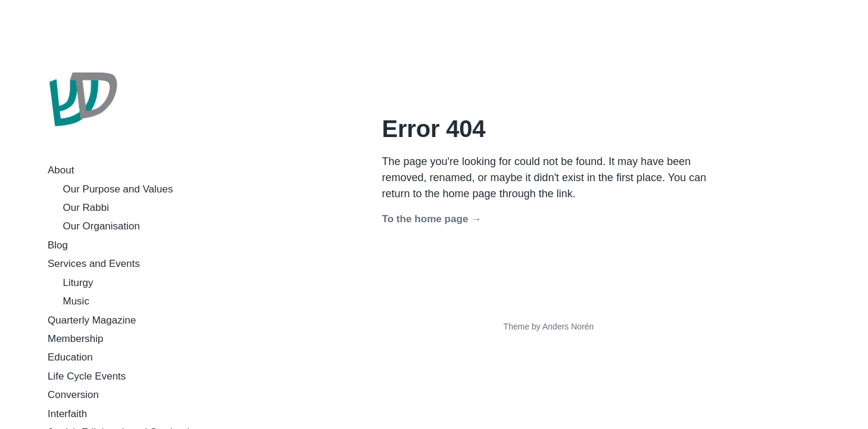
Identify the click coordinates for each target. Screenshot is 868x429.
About (61, 170)
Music (76, 301)
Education (70, 357)
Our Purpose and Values (118, 189)
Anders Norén (568, 327)
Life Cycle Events (87, 376)
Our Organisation (102, 226)
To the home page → (432, 219)
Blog (58, 245)
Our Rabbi (86, 208)
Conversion (73, 395)
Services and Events (94, 264)
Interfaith (67, 414)
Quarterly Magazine (92, 320)
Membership (76, 339)
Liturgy (78, 283)
